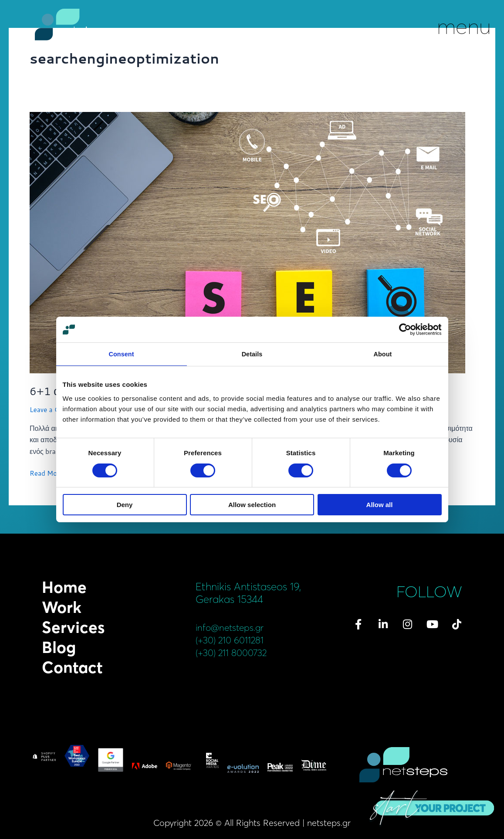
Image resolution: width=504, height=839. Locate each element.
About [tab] (383, 354)
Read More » (50, 473)
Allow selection (252, 505)
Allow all (380, 505)
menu (464, 26)
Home (64, 587)
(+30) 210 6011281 (235, 640)
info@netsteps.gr (234, 627)
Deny (125, 505)
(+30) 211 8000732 (237, 652)
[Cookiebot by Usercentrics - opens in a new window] (404, 329)
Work (62, 607)
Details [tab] (252, 354)
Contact (72, 667)
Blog (59, 647)
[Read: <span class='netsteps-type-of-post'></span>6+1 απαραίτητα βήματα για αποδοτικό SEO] (247, 242)
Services (73, 627)
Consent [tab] (121, 354)
